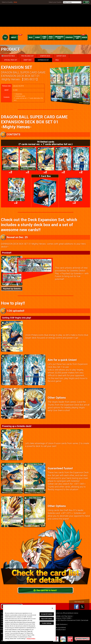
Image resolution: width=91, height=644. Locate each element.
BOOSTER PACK (8, 56)
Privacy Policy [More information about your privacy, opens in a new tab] (31, 639)
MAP (87, 2)
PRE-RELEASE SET (27, 56)
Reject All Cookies (47, 619)
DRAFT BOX (27, 60)
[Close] (52, 608)
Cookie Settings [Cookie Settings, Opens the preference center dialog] (47, 623)
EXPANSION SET (43, 60)
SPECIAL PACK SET (11, 60)
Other (57, 60)
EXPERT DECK (61, 56)
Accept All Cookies (47, 614)
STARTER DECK (45, 56)
